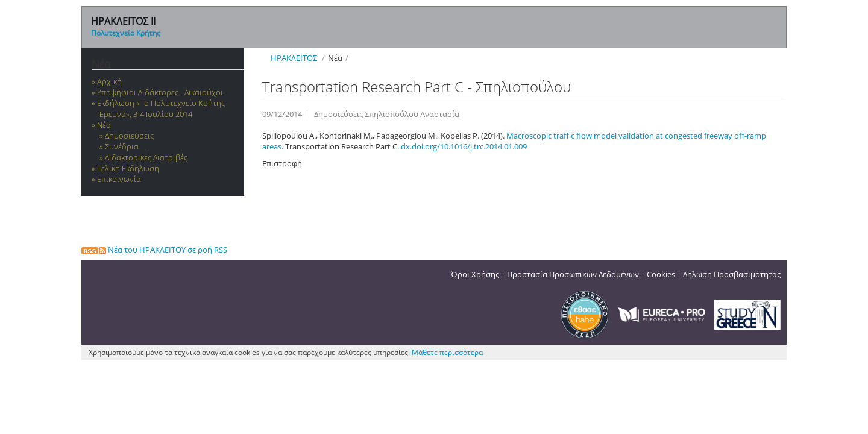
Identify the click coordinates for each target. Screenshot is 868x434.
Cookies (661, 274)
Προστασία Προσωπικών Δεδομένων (573, 274)
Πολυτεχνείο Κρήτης (126, 33)
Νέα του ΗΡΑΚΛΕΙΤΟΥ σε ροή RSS (154, 250)
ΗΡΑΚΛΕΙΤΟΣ (294, 58)
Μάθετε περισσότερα (447, 352)
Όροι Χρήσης (475, 274)
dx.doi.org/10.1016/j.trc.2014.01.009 (464, 146)
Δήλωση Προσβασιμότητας (732, 274)
